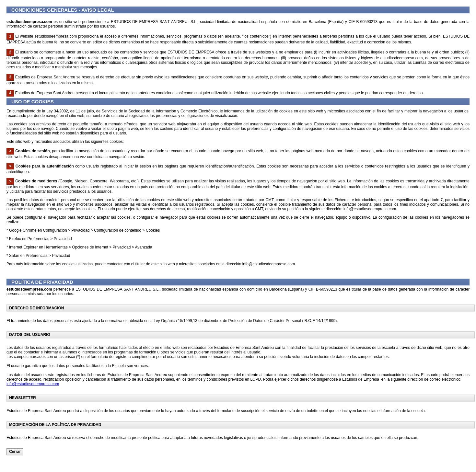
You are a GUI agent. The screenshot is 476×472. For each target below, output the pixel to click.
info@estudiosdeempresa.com (33, 384)
